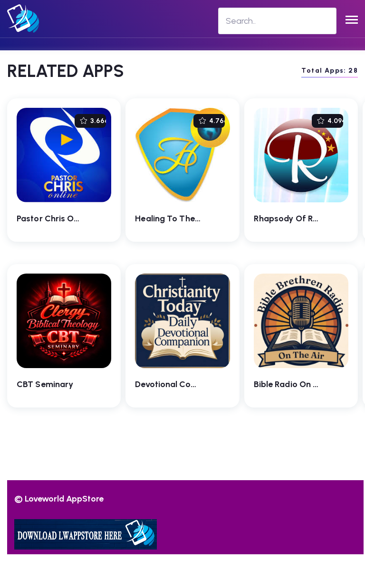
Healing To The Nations (181, 218)
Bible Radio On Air (289, 385)
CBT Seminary (45, 385)
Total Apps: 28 (330, 71)
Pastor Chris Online (54, 218)
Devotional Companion (180, 385)
